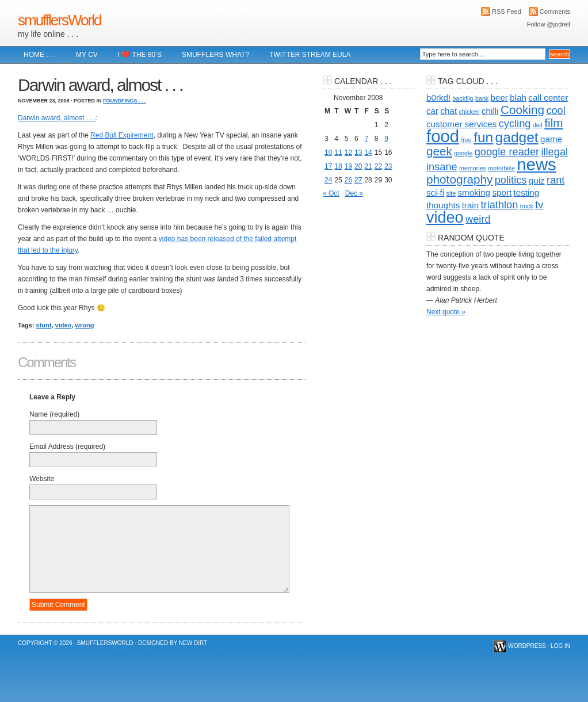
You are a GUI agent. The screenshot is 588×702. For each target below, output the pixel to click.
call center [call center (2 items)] (548, 98)
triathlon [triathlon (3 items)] (500, 205)
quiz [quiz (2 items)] (537, 180)
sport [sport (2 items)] (502, 192)
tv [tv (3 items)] (539, 205)
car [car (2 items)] (432, 111)
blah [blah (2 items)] (518, 98)
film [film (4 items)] (553, 123)
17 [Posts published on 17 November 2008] (328, 166)
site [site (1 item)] (451, 193)
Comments (555, 12)
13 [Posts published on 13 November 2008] (358, 152)
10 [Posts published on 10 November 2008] (328, 152)
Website (42, 479)
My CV (87, 55)
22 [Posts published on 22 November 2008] (378, 166)
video (64, 325)
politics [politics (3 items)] (511, 180)
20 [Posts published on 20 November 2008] (358, 166)
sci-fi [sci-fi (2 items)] (435, 192)
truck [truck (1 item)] (527, 206)
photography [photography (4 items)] (459, 179)
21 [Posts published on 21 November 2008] (368, 166)
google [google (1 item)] (463, 153)
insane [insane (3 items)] (442, 167)
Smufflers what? (215, 55)
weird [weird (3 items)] (478, 219)
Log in (560, 646)
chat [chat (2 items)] (448, 111)
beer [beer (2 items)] (499, 98)
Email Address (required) (67, 447)
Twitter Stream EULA (310, 55)
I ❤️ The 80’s (140, 55)
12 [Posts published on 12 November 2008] (348, 152)
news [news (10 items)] (536, 164)
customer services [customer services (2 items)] (461, 124)
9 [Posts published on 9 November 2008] (386, 139)
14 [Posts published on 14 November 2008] (368, 152)
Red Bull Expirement (122, 135)
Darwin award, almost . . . (57, 118)
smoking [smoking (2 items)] (474, 192)
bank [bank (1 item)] (482, 98)
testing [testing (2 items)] (527, 192)
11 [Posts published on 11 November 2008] (338, 152)
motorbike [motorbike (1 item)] (501, 168)
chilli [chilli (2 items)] (490, 111)
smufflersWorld (59, 20)
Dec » (354, 193)
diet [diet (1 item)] (538, 125)
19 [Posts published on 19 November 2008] (348, 166)
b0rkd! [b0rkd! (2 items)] (438, 98)
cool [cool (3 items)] (555, 110)
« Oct (331, 193)
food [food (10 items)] (443, 136)
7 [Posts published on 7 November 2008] (366, 139)
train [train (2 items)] (471, 205)
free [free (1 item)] (466, 140)
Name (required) (54, 414)
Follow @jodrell (549, 24)
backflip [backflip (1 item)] (463, 98)
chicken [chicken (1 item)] (469, 112)
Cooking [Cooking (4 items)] (522, 110)
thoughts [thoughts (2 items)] (443, 205)
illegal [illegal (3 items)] (554, 152)
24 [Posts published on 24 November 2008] (328, 180)
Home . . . (40, 55)
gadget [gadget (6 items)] (517, 137)
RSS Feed (507, 12)
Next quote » (446, 312)
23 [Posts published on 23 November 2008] (388, 166)
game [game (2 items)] (551, 139)
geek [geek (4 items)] (439, 151)
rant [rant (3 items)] (555, 180)
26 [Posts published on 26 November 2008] (348, 180)
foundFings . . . (125, 101)
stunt (44, 325)
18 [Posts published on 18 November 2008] (338, 166)
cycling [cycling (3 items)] (515, 123)
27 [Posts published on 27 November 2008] (358, 180)
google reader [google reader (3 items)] (507, 152)
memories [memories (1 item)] (473, 168)
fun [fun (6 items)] (483, 137)
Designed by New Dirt (173, 643)
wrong (84, 325)
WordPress (527, 646)
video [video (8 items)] (445, 218)
